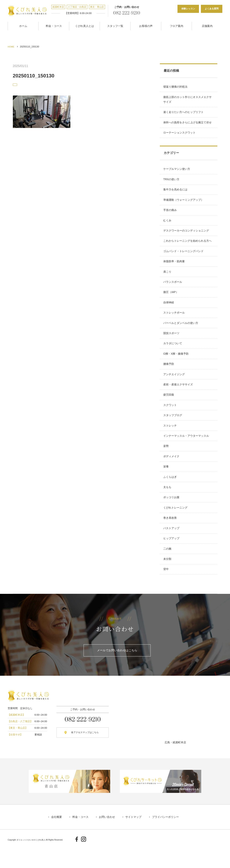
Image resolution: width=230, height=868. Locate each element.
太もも (168, 506)
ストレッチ (170, 441)
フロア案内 (177, 26)
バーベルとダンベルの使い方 (181, 333)
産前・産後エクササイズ (178, 398)
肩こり (168, 279)
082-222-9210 (125, 13)
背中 (166, 592)
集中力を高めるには (176, 193)
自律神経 (169, 311)
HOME (11, 46)
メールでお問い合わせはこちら (117, 674)
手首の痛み (170, 214)
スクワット (170, 419)
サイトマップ (135, 841)
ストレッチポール (174, 322)
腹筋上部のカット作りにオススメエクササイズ (188, 99)
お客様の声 (146, 26)
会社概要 (54, 841)
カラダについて (173, 355)
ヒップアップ (172, 560)
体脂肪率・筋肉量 (174, 268)
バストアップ (172, 549)
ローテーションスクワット (180, 134)
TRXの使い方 (172, 182)
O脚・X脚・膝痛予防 (176, 365)
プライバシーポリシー (168, 841)
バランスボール (173, 290)
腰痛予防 (169, 376)
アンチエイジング (174, 387)
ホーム (23, 26)
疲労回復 (169, 409)
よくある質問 (212, 9)
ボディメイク (172, 473)
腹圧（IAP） (171, 301)
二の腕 (168, 571)
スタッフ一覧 (115, 26)
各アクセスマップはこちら (83, 756)
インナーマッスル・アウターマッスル (186, 452)
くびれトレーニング (176, 527)
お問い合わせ (107, 841)
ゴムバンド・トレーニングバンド (184, 257)
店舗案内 (207, 26)
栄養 (166, 484)
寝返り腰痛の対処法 (176, 86)
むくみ (168, 225)
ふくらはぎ (170, 495)
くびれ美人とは (85, 26)
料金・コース (54, 26)
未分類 (168, 581)
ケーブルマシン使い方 (177, 171)
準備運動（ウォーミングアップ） (184, 203)
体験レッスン (188, 9)
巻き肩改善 (170, 538)
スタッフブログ (173, 430)
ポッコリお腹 (172, 517)
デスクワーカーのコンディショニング (186, 236)
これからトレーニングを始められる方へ (188, 247)
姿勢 (166, 463)
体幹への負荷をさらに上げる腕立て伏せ (188, 124)
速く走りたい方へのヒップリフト (184, 113)
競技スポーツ (172, 344)
